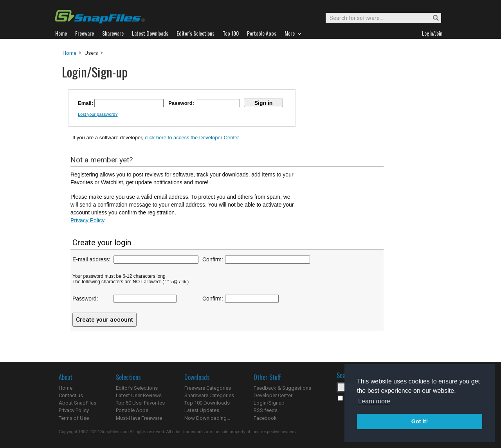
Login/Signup (269, 403)
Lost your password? (98, 114)
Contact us (71, 395)
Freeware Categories (208, 388)
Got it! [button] (420, 421)
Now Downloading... (207, 418)
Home (69, 53)
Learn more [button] (374, 401)
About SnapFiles (77, 403)
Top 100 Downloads (207, 403)
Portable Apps (132, 410)
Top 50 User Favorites (140, 403)
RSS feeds (266, 410)
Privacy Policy (87, 220)
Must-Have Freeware (139, 418)
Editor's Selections (137, 388)
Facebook (265, 418)
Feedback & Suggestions (282, 388)
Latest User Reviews (139, 395)
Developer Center (273, 395)
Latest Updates (202, 410)
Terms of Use (74, 418)
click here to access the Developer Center (192, 138)
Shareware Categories (209, 395)
